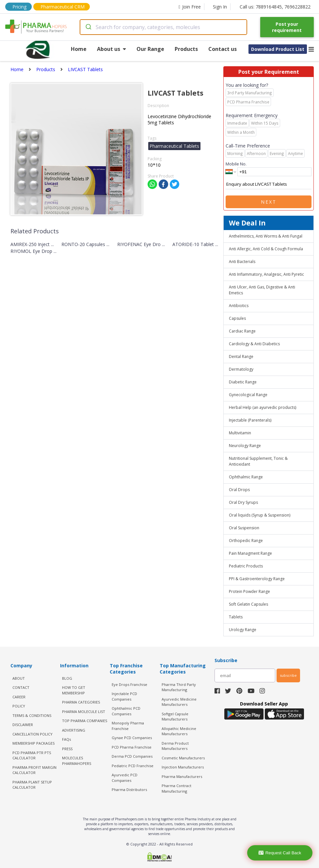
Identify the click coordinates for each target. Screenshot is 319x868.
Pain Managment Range (250, 553)
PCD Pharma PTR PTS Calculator (32, 755)
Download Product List (278, 49)
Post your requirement (287, 27)
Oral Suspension (244, 528)
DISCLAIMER (23, 725)
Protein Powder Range (249, 591)
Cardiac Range (242, 331)
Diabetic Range (243, 382)
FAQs (66, 739)
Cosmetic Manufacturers (183, 758)
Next (269, 202)
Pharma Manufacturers (182, 776)
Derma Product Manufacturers (175, 746)
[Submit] (88, 27)
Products (186, 49)
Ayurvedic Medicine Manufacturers (179, 702)
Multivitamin (240, 433)
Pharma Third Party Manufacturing (179, 687)
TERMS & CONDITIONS (32, 715)
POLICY (19, 706)
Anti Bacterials (242, 262)
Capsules (237, 318)
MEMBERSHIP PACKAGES (33, 743)
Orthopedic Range (246, 541)
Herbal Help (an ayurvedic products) (263, 407)
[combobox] (163, 27)
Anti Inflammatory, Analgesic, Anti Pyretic (266, 274)
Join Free (190, 7)
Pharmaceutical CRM (63, 7)
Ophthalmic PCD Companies (126, 711)
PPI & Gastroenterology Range (257, 579)
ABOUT (19, 678)
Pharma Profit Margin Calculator (34, 770)
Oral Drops (239, 490)
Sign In (220, 7)
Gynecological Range (248, 395)
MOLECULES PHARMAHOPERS (77, 761)
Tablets (236, 617)
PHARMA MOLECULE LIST (84, 712)
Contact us (223, 49)
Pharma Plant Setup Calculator (32, 785)
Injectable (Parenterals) (250, 420)
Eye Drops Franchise (129, 684)
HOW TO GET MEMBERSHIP (74, 690)
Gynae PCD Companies (132, 738)
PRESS (67, 749)
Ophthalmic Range (246, 477)
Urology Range (243, 630)
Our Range (150, 49)
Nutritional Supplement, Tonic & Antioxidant (258, 461)
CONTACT (21, 687)
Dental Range (241, 356)
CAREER (19, 697)
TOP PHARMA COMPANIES (85, 721)
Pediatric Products (246, 566)
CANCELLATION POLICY (32, 734)
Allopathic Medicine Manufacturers (179, 731)
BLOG (67, 678)
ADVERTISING (74, 730)
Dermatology (241, 369)
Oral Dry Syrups (243, 502)
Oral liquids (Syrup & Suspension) (260, 515)
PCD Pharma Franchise (132, 747)
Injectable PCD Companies (124, 696)
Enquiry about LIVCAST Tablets (269, 184)
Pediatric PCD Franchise (133, 766)
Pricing (19, 7)
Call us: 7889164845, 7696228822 (275, 7)
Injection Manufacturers (183, 767)
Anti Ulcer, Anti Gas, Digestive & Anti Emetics (262, 290)
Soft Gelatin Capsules (248, 604)
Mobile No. (236, 164)
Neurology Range (245, 446)
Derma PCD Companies (132, 756)
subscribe (288, 675)
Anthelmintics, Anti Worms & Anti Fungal (266, 236)
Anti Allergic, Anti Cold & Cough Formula (266, 249)
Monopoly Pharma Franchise (128, 726)
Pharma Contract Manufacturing (176, 788)
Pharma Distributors (129, 790)
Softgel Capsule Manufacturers (175, 717)
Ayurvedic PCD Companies (125, 778)
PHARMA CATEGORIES (81, 702)
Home (79, 49)
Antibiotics (239, 306)
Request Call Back (280, 853)
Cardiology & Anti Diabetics (254, 344)
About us (112, 49)
